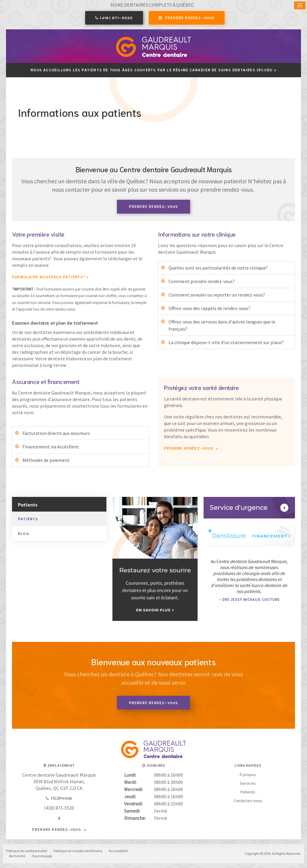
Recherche (17, 856)
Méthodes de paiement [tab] (46, 461)
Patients (28, 519)
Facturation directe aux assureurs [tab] (56, 434)
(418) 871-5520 (116, 18)
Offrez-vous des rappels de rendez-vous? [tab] (209, 309)
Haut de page (42, 856)
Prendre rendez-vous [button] (189, 18)
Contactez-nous (248, 801)
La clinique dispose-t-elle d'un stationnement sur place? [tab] (226, 343)
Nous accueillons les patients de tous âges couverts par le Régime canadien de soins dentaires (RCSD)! (152, 70)
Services (248, 784)
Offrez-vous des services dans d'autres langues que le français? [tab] (222, 326)
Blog (24, 534)
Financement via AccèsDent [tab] (51, 447)
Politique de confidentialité (27, 851)
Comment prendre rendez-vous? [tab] (202, 282)
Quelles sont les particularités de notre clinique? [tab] (218, 268)
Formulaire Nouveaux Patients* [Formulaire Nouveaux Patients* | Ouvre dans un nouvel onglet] (49, 277)
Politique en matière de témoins (78, 851)
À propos (248, 775)
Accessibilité (118, 851)
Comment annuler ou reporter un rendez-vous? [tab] (217, 295)
